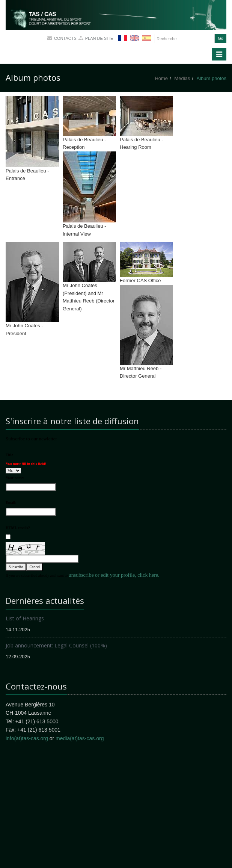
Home (161, 78)
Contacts (65, 38)
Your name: (15, 478)
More (71, 26)
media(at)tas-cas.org (80, 738)
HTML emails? (18, 528)
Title (9, 455)
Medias (182, 78)
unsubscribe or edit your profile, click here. (114, 575)
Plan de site (99, 38)
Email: (11, 503)
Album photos (212, 78)
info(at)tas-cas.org (27, 738)
